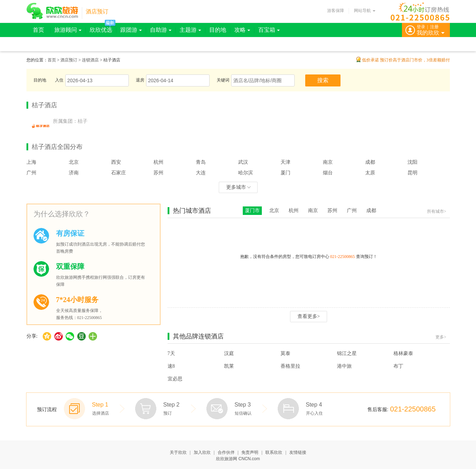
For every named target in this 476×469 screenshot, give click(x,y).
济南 (74, 173)
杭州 (158, 162)
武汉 (243, 162)
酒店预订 (97, 11)
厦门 (285, 173)
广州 (31, 173)
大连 (201, 173)
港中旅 (344, 366)
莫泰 (285, 353)
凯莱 (229, 366)
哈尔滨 (246, 173)
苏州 (158, 173)
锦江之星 (347, 353)
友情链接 (298, 452)
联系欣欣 (274, 452)
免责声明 (250, 452)
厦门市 (252, 211)
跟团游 (131, 30)
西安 (116, 162)
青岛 (201, 162)
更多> (441, 337)
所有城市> (437, 211)
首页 (38, 30)
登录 (421, 27)
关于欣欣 (178, 452)
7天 (171, 353)
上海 (31, 162)
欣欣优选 (101, 30)
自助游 (161, 30)
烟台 (328, 173)
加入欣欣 (202, 452)
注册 (434, 27)
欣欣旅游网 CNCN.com (238, 459)
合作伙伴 (226, 452)
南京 (328, 162)
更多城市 (238, 187)
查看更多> (309, 316)
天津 (285, 162)
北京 (74, 162)
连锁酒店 (90, 60)
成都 (370, 162)
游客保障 (336, 11)
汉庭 (229, 353)
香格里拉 (290, 366)
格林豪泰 (403, 353)
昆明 (412, 173)
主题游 (190, 30)
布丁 (398, 366)
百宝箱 (269, 30)
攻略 (242, 30)
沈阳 (412, 162)
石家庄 (119, 173)
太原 (370, 173)
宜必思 (175, 379)
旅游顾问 (68, 30)
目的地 (218, 30)
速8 (171, 366)
